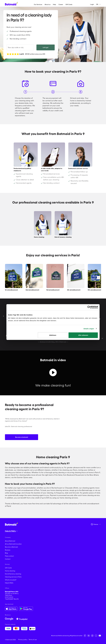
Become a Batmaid (11, 547)
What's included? (11, 580)
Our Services (38, 4)
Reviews (8, 550)
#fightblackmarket (76, 636)
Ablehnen (53, 335)
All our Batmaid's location (13, 544)
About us (48, 4)
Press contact (9, 556)
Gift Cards (69, 4)
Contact (8, 559)
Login (92, 4)
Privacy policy (23, 640)
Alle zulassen (83, 335)
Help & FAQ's (9, 583)
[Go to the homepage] (11, 524)
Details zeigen (89, 329)
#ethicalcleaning (64, 636)
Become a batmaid (22, 437)
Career (61, 4)
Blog (6, 553)
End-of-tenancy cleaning (13, 574)
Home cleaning (10, 571)
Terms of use (33, 640)
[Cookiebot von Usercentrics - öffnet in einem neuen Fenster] (89, 307)
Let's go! (46, 47)
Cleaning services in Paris (13, 577)
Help (54, 4)
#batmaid (55, 636)
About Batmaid (10, 541)
